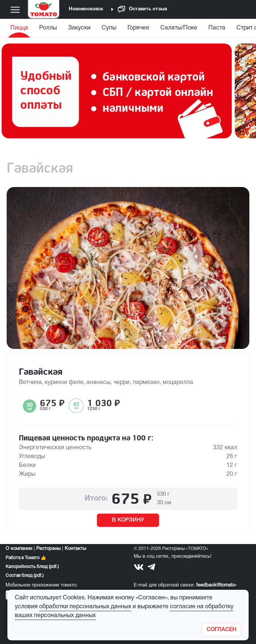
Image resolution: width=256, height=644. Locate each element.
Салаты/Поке (179, 28)
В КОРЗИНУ (128, 520)
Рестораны (48, 549)
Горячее (138, 28)
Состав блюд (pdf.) (25, 576)
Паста (217, 28)
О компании (19, 549)
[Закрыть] (221, 630)
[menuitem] (20, 30)
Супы (109, 28)
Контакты (75, 549)
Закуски (79, 28)
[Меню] (15, 10)
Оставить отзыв (142, 9)
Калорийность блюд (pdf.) (32, 567)
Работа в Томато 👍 (26, 558)
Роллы (48, 28)
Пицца (19, 28)
